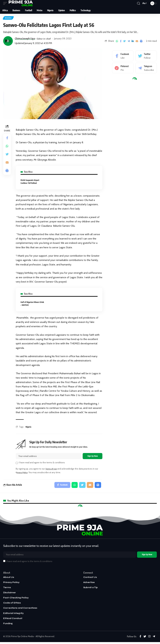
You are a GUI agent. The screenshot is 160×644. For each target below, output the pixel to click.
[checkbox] (17, 464)
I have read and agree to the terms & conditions (42, 463)
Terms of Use (52, 470)
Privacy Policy (22, 473)
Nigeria (8, 18)
